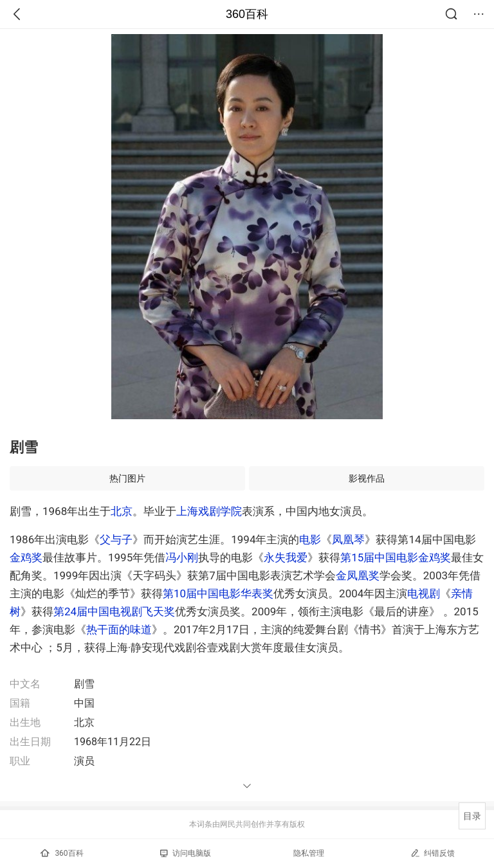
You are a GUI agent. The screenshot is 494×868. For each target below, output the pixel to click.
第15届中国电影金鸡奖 (396, 557)
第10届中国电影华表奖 (218, 593)
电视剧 (424, 593)
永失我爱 (286, 557)
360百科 (247, 14)
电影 (310, 539)
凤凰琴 (348, 539)
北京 (122, 511)
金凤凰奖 (358, 575)
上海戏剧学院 (209, 511)
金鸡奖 (26, 557)
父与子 (116, 539)
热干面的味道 (119, 629)
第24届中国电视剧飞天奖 (114, 611)
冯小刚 (182, 557)
